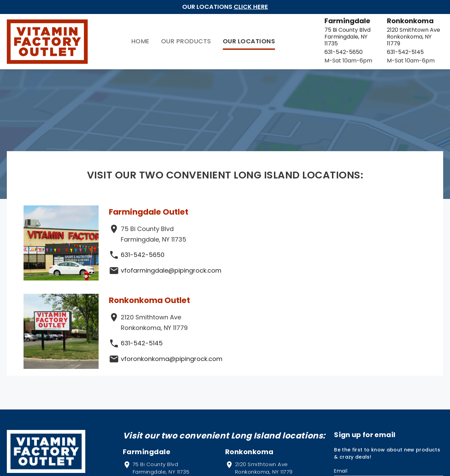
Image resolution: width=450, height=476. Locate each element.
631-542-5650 (304, 45)
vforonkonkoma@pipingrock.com (380, 264)
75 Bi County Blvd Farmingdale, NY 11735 (313, 33)
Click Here (251, 7)
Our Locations (209, 38)
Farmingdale (307, 21)
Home (100, 38)
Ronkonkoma (389, 21)
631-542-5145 (384, 45)
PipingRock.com (55, 388)
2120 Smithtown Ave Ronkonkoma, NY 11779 (396, 33)
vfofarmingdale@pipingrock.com (171, 264)
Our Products (146, 38)
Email (341, 376)
